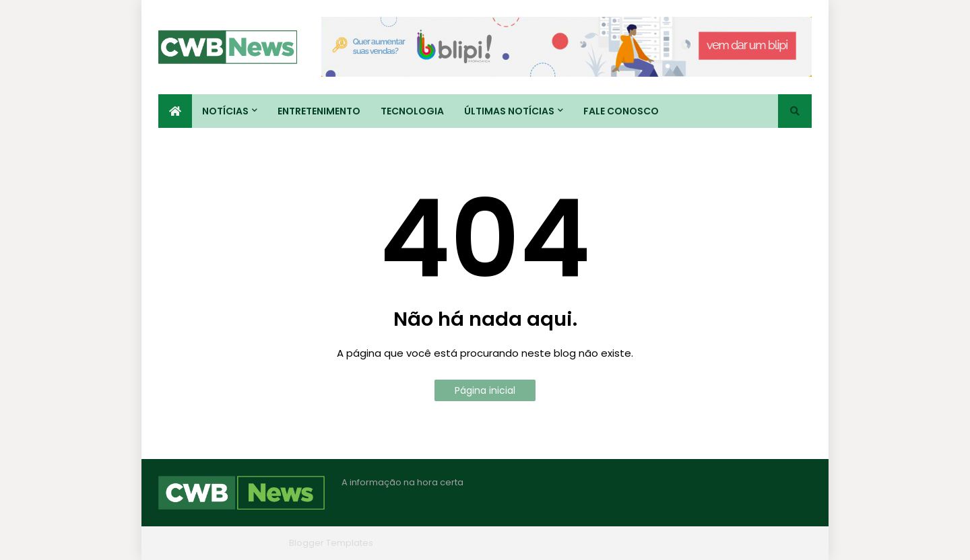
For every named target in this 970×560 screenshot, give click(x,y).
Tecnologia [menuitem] (412, 111)
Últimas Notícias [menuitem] (509, 111)
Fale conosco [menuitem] (621, 111)
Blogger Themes (247, 543)
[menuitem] (175, 111)
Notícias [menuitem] (225, 111)
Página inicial (485, 390)
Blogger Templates (331, 543)
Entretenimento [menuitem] (319, 111)
